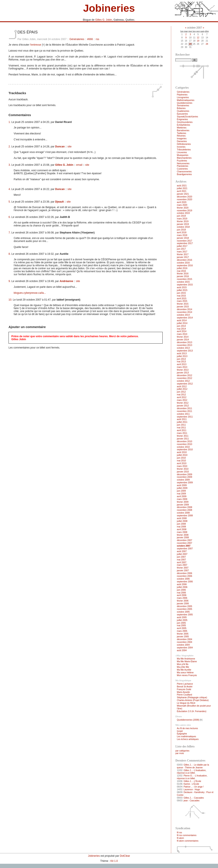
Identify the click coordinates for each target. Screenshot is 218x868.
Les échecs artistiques (188, 739)
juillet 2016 (182, 268)
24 (190, 44)
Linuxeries (182, 152)
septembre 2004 (185, 648)
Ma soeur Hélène (185, 673)
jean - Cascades (191, 801)
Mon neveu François (187, 675)
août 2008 (182, 518)
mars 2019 (182, 219)
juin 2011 (181, 425)
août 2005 (182, 617)
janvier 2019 (183, 224)
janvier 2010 (183, 472)
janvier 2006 (183, 604)
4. (10, 189)
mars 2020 (182, 205)
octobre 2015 (183, 282)
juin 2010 (181, 458)
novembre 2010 (185, 444)
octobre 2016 (183, 263)
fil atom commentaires (188, 841)
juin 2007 (181, 557)
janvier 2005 (183, 637)
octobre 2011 (183, 414)
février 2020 (183, 208)
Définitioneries (184, 144)
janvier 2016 (183, 276)
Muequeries (183, 155)
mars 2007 (182, 565)
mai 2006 (181, 593)
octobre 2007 (184, 546)
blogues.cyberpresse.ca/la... (30, 293)
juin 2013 (181, 359)
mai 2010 (181, 461)
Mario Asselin (183, 692)
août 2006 (182, 584)
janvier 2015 (183, 307)
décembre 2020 (185, 197)
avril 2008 (182, 529)
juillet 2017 (182, 246)
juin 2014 (181, 326)
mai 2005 (181, 625)
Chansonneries (184, 172)
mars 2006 (182, 598)
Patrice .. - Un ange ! (194, 787)
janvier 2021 (183, 194)
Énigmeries (182, 119)
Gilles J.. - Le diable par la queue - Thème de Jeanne (193, 766)
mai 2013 (181, 362)
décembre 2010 (185, 441)
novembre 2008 (185, 510)
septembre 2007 (185, 549)
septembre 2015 (185, 285)
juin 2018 (181, 230)
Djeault (60, 202)
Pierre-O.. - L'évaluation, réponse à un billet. (192, 777)
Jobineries (109, 8)
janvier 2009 (183, 505)
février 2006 (183, 601)
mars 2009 (182, 499)
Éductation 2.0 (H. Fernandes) (192, 711)
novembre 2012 (185, 378)
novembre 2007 (185, 543)
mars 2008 (182, 532)
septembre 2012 (185, 384)
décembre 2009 (185, 474)
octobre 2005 (183, 612)
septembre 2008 (185, 516)
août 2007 (182, 551)
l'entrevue (36, 45)
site (70, 147)
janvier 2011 (183, 439)
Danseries (182, 141)
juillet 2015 (182, 290)
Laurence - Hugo (192, 790)
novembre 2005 (185, 609)
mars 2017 (182, 252)
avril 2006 (182, 595)
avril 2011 (182, 430)
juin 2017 (181, 249)
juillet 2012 (182, 389)
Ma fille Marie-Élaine (187, 661)
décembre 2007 (185, 540)
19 (198, 41)
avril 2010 (182, 463)
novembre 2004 (185, 642)
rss (98, 39)
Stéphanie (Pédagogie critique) (192, 697)
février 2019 (183, 221)
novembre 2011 (185, 411)
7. (10, 233)
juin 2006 (181, 590)
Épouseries (182, 114)
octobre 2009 (183, 480)
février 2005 (183, 634)
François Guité (184, 689)
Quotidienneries (185, 103)
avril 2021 (182, 191)
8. (10, 254)
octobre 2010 (183, 447)
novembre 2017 (185, 241)
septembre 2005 (185, 615)
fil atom (180, 838)
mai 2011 (181, 428)
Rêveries (181, 136)
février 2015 (183, 304)
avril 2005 (182, 628)
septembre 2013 (185, 351)
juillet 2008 (182, 521)
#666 (90, 39)
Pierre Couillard (184, 695)
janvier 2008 (183, 538)
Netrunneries (183, 163)
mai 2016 (181, 271)
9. (10, 281)
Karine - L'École (191, 784)
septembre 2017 (185, 243)
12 (198, 38)
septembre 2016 (185, 266)
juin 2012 (181, 392)
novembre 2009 (185, 477)
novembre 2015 (185, 279)
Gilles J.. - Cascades (194, 798)
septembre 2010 (185, 450)
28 (207, 44)
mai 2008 (181, 527)
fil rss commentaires (187, 835)
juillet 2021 (182, 188)
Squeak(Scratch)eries (187, 117)
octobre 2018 (183, 227)
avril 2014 (182, 331)
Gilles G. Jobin (104, 20)
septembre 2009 (185, 483)
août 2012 (182, 386)
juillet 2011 (182, 422)
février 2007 (183, 568)
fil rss (179, 833)
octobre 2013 (183, 348)
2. (10, 147)
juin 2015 (181, 293)
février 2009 (183, 502)
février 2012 (183, 403)
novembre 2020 (185, 199)
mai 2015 (181, 296)
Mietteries (182, 128)
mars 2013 (182, 367)
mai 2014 (181, 329)
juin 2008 (181, 524)
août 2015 (182, 287)
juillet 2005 (182, 620)
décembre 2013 (185, 342)
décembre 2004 (185, 639)
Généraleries (77, 39)
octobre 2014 (183, 315)
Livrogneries (183, 97)
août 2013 (182, 353)
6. (10, 217)
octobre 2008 (183, 513)
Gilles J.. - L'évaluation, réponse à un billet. (192, 772)
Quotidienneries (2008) (188, 720)
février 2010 (183, 469)
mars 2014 (182, 334)
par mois (180, 753)
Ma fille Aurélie (184, 670)
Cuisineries (182, 169)
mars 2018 (182, 235)
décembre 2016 (185, 260)
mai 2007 (181, 560)
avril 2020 (182, 202)
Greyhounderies (185, 122)
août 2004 (182, 650)
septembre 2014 (185, 318)
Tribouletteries (184, 150)
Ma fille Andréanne (186, 659)
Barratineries (183, 130)
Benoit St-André (185, 687)
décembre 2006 (185, 573)
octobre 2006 (183, 579)
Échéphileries (184, 125)
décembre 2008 (185, 507)
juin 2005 (181, 623)
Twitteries (182, 133)
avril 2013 (182, 364)
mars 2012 (182, 400)
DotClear (125, 856)
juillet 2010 (182, 455)
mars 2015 (182, 301)
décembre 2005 (185, 606)
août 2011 (182, 419)
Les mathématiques (186, 736)
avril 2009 (182, 496)
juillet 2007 (182, 554)
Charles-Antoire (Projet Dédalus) (193, 700)
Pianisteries (183, 166)
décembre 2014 (185, 309)
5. (10, 202)
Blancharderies (184, 158)
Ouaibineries (183, 111)
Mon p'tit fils (183, 664)
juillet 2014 (182, 323)
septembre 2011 (185, 417)
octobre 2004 (183, 645)
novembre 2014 (185, 312)
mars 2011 (182, 433)
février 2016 (183, 274)
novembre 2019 (185, 211)
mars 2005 (182, 631)
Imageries (182, 139)
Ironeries (181, 147)
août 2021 (182, 186)
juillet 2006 (182, 587)
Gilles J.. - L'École (192, 781)
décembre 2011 (185, 408)
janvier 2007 (183, 571)
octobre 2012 (183, 381)
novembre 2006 (185, 576)
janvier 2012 (183, 406)
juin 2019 (181, 216)
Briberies (181, 108)
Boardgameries (184, 174)
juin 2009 (181, 491)
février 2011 (183, 436)
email (79, 165)
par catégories (182, 751)
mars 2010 (182, 466)
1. (10, 122)
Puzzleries (182, 161)
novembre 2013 (185, 345)
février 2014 (183, 337)
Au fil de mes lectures (187, 728)
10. (10, 300)
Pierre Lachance (185, 684)
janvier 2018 (183, 238)
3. (10, 165)
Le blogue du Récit (186, 703)
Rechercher (183, 55)
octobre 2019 (183, 213)
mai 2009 (181, 494)
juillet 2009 (182, 488)
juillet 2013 (182, 356)
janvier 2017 (183, 257)
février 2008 (183, 535)
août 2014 (182, 320)
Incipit (180, 731)
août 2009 (182, 485)
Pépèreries (182, 95)
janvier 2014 (183, 340)
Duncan (60, 147)
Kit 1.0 (114, 861)
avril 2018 (182, 232)
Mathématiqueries (186, 100)
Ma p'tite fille (183, 667)
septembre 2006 (185, 582)
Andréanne (66, 281)
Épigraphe (182, 734)
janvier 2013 (183, 373)
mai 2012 (181, 395)
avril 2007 (182, 562)
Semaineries (183, 106)
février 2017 (183, 254)
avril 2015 (182, 299)
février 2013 (183, 370)
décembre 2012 (185, 375)
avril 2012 (182, 397)
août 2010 (182, 452)
